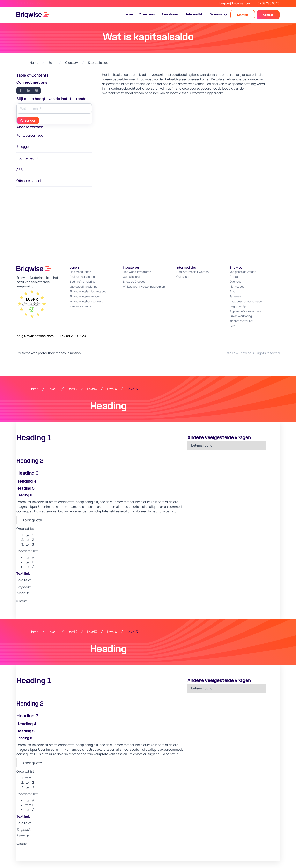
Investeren (147, 15)
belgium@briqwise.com (235, 3)
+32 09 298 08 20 (268, 3)
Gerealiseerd (170, 15)
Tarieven (235, 296)
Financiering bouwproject (86, 301)
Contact (268, 15)
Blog (232, 291)
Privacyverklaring (241, 316)
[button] (219, 15)
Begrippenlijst (239, 306)
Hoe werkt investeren (137, 272)
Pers (232, 326)
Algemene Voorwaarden (245, 311)
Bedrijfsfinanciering (82, 282)
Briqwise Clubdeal (135, 282)
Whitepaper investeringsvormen (144, 286)
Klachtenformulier (241, 321)
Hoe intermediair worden (193, 272)
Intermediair (195, 15)
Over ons (235, 282)
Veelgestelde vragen (243, 272)
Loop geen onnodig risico (246, 301)
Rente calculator (81, 306)
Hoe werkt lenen (80, 272)
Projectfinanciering (82, 277)
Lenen (129, 15)
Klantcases (237, 286)
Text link (23, 573)
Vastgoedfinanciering (84, 286)
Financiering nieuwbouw (85, 296)
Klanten (243, 15)
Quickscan (183, 277)
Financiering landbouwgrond (88, 291)
